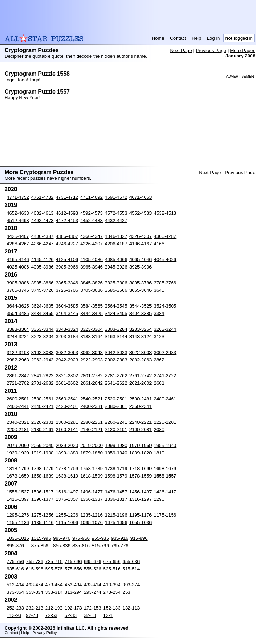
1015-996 (41, 538)
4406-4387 (43, 236)
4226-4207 (91, 244)
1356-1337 (91, 499)
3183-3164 (91, 337)
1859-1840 (116, 453)
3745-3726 (43, 290)
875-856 (40, 546)
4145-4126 (43, 260)
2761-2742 (141, 376)
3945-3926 (116, 267)
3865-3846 (67, 283)
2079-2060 (18, 445)
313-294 (73, 592)
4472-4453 (67, 220)
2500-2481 (141, 399)
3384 (159, 313)
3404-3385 (141, 313)
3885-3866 (43, 283)
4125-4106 (67, 260)
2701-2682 (43, 383)
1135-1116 (43, 522)
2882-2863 (141, 360)
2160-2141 (67, 430)
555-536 (93, 569)
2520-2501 (116, 399)
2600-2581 (18, 399)
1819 (159, 453)
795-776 (120, 546)
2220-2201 (165, 422)
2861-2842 (18, 376)
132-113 (131, 608)
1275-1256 (43, 515)
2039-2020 (67, 445)
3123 (159, 337)
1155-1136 (18, 522)
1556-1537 (18, 492)
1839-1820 (141, 453)
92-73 (32, 615)
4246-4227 (67, 244)
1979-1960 (141, 445)
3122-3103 (18, 352)
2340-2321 (18, 422)
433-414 (93, 585)
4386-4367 (67, 236)
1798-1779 (43, 469)
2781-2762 (116, 376)
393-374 (131, 585)
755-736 (35, 561)
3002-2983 (165, 352)
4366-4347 (91, 236)
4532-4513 (165, 213)
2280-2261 (91, 422)
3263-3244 (165, 329)
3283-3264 (141, 329)
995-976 (62, 538)
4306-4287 (165, 236)
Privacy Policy (44, 633)
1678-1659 (18, 476)
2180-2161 (43, 430)
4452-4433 (91, 220)
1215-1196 (116, 515)
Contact (178, 38)
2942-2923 (67, 360)
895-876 (15, 546)
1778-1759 (67, 469)
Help (196, 38)
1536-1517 (43, 492)
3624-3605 (43, 306)
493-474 (35, 585)
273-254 (112, 592)
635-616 (15, 569)
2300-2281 (67, 422)
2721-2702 (18, 383)
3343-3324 (67, 329)
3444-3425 (91, 313)
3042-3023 (116, 352)
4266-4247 (43, 244)
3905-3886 (18, 283)
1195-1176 (141, 515)
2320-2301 (43, 422)
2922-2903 (91, 360)
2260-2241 (116, 422)
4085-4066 (116, 260)
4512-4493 (18, 220)
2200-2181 (18, 430)
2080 (159, 430)
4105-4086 (91, 260)
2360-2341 (141, 406)
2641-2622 (116, 383)
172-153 (93, 608)
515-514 (131, 569)
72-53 (51, 615)
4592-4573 (91, 213)
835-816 (81, 546)
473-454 (54, 585)
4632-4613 (43, 213)
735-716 (54, 561)
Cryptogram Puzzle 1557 (37, 92)
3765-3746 (18, 290)
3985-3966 (67, 267)
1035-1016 (18, 538)
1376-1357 (67, 499)
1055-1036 (141, 522)
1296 (159, 499)
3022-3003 (141, 352)
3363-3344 (43, 329)
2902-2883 (116, 360)
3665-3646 (141, 290)
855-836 (62, 546)
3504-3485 (18, 313)
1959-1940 (165, 445)
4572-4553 (116, 213)
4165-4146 (18, 260)
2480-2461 (165, 399)
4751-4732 (43, 197)
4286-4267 (18, 244)
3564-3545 (116, 306)
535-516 (112, 569)
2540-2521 (91, 399)
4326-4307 (141, 236)
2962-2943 (43, 360)
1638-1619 (67, 476)
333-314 (54, 592)
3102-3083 (43, 352)
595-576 (54, 569)
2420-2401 (67, 406)
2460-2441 (18, 406)
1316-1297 (141, 499)
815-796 (100, 546)
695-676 (93, 561)
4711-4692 (91, 197)
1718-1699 (141, 469)
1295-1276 (18, 515)
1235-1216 (91, 515)
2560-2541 (67, 399)
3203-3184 (67, 337)
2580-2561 (43, 399)
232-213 (35, 608)
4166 (159, 244)
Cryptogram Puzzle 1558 (37, 74)
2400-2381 (91, 406)
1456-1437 (141, 492)
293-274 (93, 592)
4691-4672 (116, 197)
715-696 (73, 561)
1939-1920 (18, 453)
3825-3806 (116, 283)
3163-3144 (116, 337)
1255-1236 (67, 515)
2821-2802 (67, 376)
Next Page (181, 50)
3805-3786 (141, 283)
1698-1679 (165, 469)
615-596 (35, 569)
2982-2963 (18, 360)
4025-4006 (18, 267)
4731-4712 (67, 197)
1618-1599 (91, 476)
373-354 (15, 592)
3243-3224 (18, 337)
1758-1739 (91, 469)
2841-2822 (43, 376)
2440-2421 (43, 406)
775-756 (15, 561)
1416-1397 (18, 499)
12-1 (108, 615)
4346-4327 (116, 236)
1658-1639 (43, 476)
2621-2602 (141, 383)
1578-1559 (141, 476)
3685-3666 (116, 290)
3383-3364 (18, 329)
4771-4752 (18, 197)
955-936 (100, 538)
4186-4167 (141, 244)
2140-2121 (91, 430)
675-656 (112, 561)
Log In (213, 38)
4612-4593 (67, 213)
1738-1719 (116, 469)
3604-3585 (67, 306)
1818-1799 (18, 469)
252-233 (15, 608)
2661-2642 (91, 383)
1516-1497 (67, 492)
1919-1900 (43, 453)
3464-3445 (67, 313)
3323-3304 (91, 329)
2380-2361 (116, 406)
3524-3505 (165, 306)
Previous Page (211, 50)
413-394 (112, 585)
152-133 (112, 608)
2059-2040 (43, 445)
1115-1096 (67, 522)
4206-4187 (116, 244)
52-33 (71, 615)
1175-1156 (165, 515)
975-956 (81, 538)
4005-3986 (43, 267)
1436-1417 (165, 492)
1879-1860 (91, 453)
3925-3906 (141, 267)
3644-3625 (18, 306)
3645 (159, 290)
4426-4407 (18, 236)
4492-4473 (43, 220)
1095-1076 (91, 522)
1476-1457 (116, 492)
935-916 (120, 538)
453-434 (73, 585)
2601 (159, 383)
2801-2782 (91, 376)
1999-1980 (116, 445)
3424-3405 (116, 313)
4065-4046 (141, 260)
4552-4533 (141, 213)
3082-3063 (67, 352)
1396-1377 (43, 499)
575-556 (73, 569)
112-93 (14, 615)
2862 (159, 360)
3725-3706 (67, 290)
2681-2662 (67, 383)
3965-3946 (91, 267)
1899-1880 (67, 453)
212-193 (54, 608)
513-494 (15, 585)
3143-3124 (141, 337)
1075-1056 (116, 522)
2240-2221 (141, 422)
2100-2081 (141, 430)
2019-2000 (91, 445)
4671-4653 (141, 197)
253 (127, 592)
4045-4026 (165, 260)
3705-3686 (91, 290)
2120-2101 (116, 430)
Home (158, 38)
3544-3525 (141, 306)
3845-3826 (91, 283)
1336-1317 (116, 499)
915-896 (139, 538)
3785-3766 (165, 283)
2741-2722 (165, 376)
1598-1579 (116, 476)
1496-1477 (91, 492)
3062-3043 (91, 352)
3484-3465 (43, 313)
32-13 (90, 615)
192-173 (73, 608)
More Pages (243, 50)
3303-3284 (116, 329)
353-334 (35, 592)
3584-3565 (91, 306)
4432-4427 (116, 220)
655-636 (131, 561)
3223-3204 (43, 337)
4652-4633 (18, 213)
